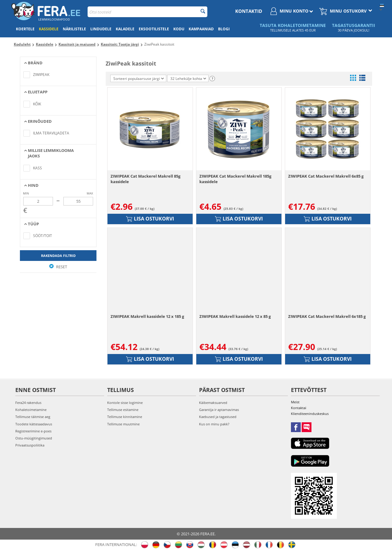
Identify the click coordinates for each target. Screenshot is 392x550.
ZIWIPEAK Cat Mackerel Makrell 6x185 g (327, 316)
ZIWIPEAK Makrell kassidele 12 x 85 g (235, 316)
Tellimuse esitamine (123, 410)
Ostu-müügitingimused (34, 438)
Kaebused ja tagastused (218, 417)
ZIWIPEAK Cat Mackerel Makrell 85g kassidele (145, 179)
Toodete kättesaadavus (34, 424)
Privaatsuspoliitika (30, 445)
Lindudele (101, 29)
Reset (58, 267)
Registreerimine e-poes (33, 431)
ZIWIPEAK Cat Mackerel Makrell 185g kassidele (235, 179)
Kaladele (125, 29)
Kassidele (49, 29)
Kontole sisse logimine (125, 403)
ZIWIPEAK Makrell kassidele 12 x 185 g (147, 316)
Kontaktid (249, 11)
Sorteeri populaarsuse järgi (139, 79)
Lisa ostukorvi (150, 219)
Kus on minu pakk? (214, 424)
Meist (295, 402)
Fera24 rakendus (28, 403)
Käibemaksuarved (213, 403)
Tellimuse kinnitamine (125, 417)
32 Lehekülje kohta (188, 79)
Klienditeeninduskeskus (310, 414)
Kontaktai (299, 408)
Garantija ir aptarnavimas (219, 410)
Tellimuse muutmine (123, 424)
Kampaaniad (201, 29)
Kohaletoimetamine (31, 410)
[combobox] (147, 12)
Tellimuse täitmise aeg (33, 417)
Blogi (224, 29)
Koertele (25, 29)
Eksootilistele (154, 29)
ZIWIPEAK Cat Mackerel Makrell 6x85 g (326, 176)
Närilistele (74, 29)
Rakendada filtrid (58, 256)
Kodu (179, 29)
